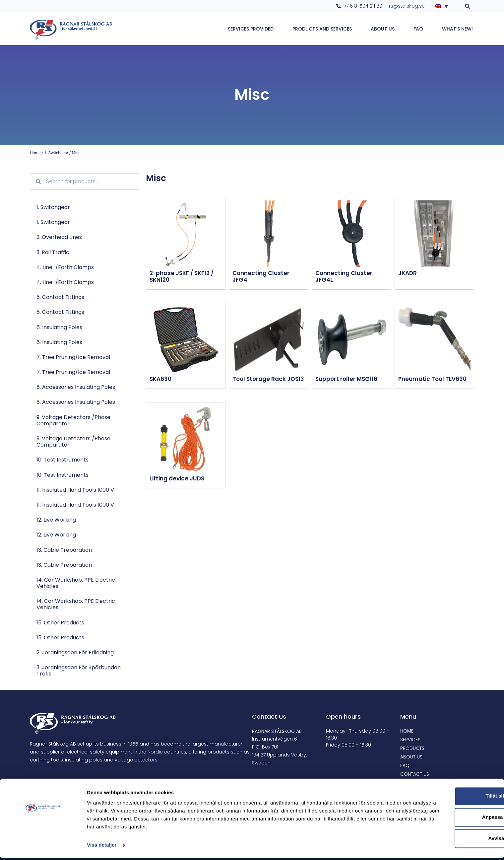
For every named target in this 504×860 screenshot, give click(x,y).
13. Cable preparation (64, 550)
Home (35, 153)
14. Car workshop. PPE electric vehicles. (76, 583)
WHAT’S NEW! (457, 29)
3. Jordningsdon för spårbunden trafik (79, 671)
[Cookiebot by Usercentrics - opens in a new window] (43, 847)
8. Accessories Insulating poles (76, 387)
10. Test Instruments (63, 460)
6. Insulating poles (59, 328)
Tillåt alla (449, 798)
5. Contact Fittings (60, 297)
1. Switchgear (56, 153)
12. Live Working (56, 520)
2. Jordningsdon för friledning (75, 653)
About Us (383, 29)
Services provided (251, 29)
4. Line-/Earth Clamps (65, 268)
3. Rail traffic (53, 253)
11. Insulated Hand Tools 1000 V (75, 490)
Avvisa (449, 840)
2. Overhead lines (59, 237)
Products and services (322, 29)
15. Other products (60, 623)
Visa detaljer (102, 847)
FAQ (418, 29)
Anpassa (449, 819)
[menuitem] (443, 6)
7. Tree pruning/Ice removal (73, 358)
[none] (443, 6)
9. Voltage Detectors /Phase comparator (73, 421)
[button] (468, 6)
